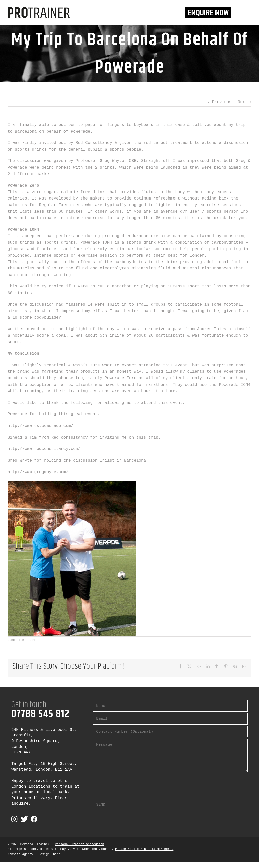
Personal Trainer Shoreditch (79, 844)
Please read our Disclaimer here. (144, 849)
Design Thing (49, 854)
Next (243, 102)
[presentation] (131, 783)
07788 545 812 (40, 714)
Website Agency (20, 854)
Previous (222, 102)
